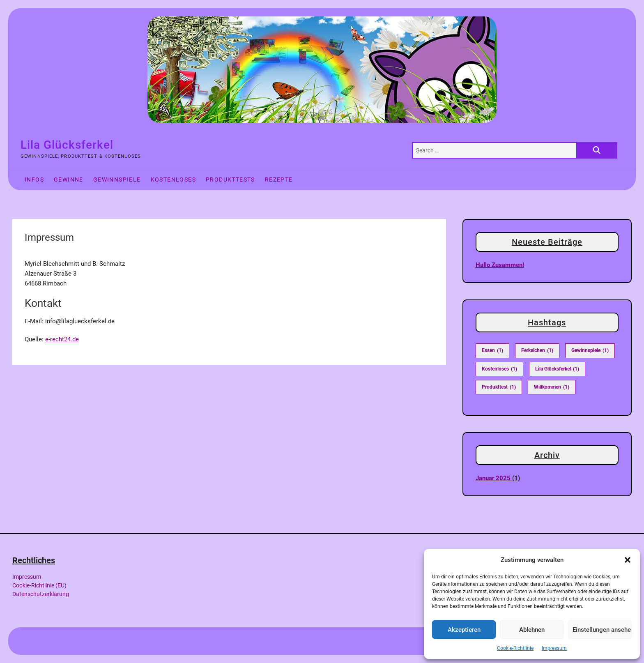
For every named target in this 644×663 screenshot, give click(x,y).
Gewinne (69, 180)
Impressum (554, 648)
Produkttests (230, 180)
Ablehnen (532, 630)
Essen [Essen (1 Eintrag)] (492, 351)
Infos (34, 180)
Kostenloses (173, 180)
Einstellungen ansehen (602, 630)
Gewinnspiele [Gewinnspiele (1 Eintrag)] (590, 351)
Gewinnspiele (117, 180)
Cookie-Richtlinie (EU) (39, 585)
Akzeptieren (464, 630)
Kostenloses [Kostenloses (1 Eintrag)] (499, 369)
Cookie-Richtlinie (515, 648)
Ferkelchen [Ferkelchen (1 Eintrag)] (537, 351)
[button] (628, 560)
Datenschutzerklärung (41, 594)
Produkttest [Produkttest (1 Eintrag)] (499, 387)
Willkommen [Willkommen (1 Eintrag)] (552, 387)
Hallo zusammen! (500, 265)
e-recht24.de (62, 339)
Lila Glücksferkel (67, 145)
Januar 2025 (493, 478)
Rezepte (279, 180)
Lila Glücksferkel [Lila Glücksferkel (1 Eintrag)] (557, 369)
